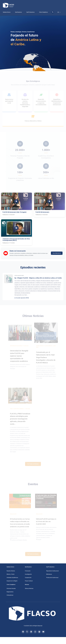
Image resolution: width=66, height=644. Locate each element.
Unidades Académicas (12, 578)
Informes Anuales (11, 588)
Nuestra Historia (11, 571)
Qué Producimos (31, 12)
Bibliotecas (49, 574)
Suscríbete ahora (57, 253)
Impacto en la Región (12, 581)
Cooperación (28, 578)
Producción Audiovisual (52, 578)
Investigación (28, 574)
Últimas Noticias (29, 588)
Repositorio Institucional (52, 571)
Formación (28, 571)
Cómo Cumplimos (43, 12)
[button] (17, 205)
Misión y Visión (11, 574)
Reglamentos (10, 592)
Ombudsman (10, 595)
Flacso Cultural (29, 581)
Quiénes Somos (7, 12)
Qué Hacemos (18, 12)
